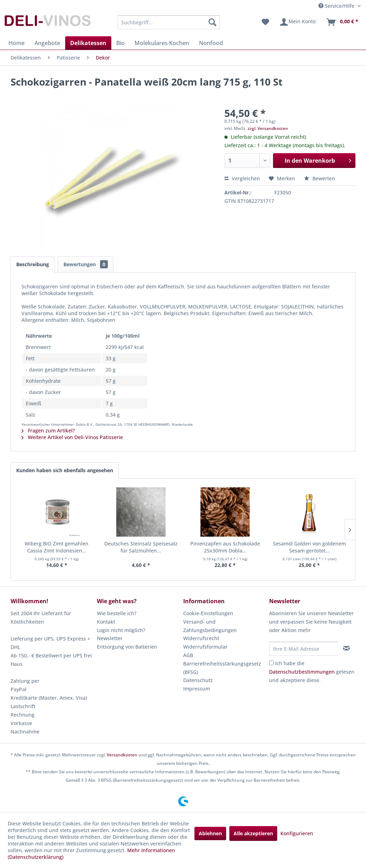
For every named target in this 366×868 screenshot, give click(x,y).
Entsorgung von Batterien (127, 647)
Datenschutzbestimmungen (302, 672)
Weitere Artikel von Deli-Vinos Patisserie (72, 437)
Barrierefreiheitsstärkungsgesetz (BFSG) (222, 668)
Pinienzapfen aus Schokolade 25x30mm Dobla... (225, 547)
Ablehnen (210, 833)
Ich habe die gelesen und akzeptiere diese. (312, 672)
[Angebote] (47, 43)
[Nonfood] (211, 43)
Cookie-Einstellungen (208, 613)
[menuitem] (169, 22)
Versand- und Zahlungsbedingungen (210, 626)
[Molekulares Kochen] (162, 43)
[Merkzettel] (265, 22)
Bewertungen (86, 264)
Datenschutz (198, 680)
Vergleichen (242, 178)
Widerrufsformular (205, 647)
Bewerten (320, 178)
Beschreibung (33, 264)
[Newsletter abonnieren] (346, 648)
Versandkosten (122, 755)
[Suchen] (212, 22)
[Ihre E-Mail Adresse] (304, 649)
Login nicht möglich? (121, 630)
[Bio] (120, 43)
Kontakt (106, 622)
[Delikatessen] (88, 43)
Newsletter (110, 638)
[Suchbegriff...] (169, 22)
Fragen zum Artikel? (48, 430)
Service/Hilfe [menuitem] (337, 6)
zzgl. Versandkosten (268, 128)
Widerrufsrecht (201, 638)
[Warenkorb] (342, 22)
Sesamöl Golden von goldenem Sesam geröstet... (309, 547)
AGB (188, 655)
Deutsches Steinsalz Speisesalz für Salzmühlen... (141, 547)
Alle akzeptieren (253, 833)
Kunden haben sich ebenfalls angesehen (65, 470)
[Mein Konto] (297, 22)
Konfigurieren (297, 833)
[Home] (17, 43)
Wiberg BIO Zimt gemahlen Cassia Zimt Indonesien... (57, 547)
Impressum (197, 689)
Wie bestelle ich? (117, 613)
